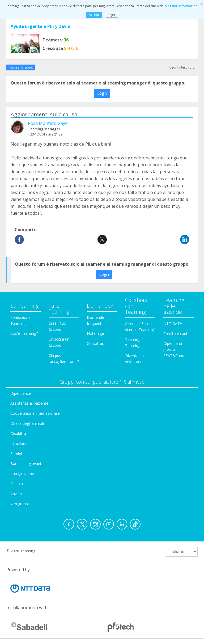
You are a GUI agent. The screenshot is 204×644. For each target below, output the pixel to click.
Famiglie (18, 454)
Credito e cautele (178, 334)
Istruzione (19, 444)
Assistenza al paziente (29, 403)
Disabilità (18, 433)
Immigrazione (22, 474)
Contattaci (96, 343)
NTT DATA (173, 323)
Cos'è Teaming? (24, 333)
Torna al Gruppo (21, 67)
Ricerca (17, 484)
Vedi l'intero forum (184, 67)
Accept (94, 15)
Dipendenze (21, 393)
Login (102, 93)
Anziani (16, 494)
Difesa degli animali (27, 423)
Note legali (96, 333)
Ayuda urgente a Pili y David (41, 26)
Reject (112, 15)
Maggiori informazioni (182, 6)
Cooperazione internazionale (35, 413)
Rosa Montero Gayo (48, 123)
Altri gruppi (20, 504)
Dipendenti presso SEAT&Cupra (174, 349)
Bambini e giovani (26, 463)
